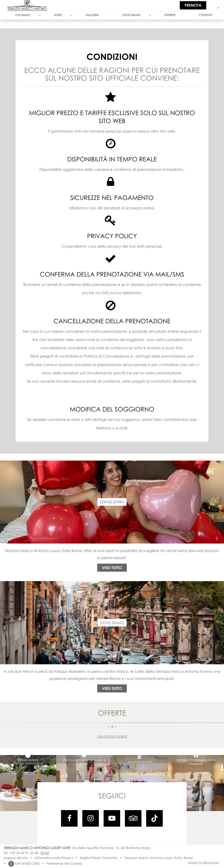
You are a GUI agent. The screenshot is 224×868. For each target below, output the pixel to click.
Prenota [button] (193, 5)
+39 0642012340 (24, 864)
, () (111, 848)
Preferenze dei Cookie (64, 864)
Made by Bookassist (204, 863)
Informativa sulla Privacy (54, 858)
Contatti (206, 15)
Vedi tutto (112, 568)
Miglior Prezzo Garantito (99, 858)
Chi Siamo (23, 15)
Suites (58, 15)
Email (45, 853)
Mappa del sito (16, 858)
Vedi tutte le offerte (112, 736)
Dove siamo (131, 15)
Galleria (92, 15)
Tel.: (21, 853)
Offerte (170, 15)
